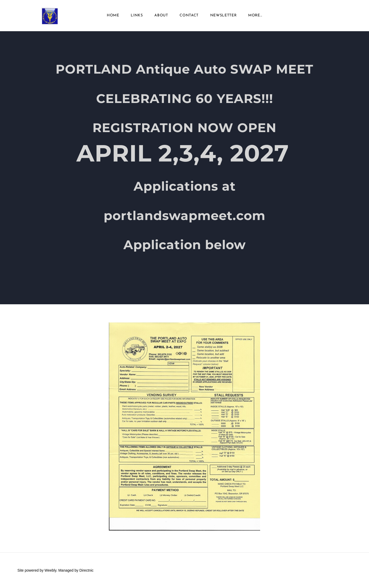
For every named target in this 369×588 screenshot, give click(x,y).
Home (113, 15)
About (161, 15)
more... (255, 15)
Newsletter (223, 15)
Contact (189, 15)
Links (137, 15)
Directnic (86, 570)
